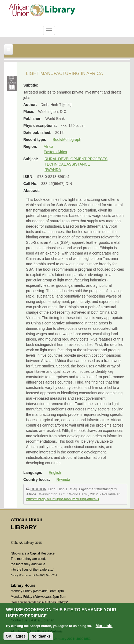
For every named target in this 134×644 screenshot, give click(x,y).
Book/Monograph (67, 139)
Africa (49, 146)
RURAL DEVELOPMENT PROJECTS (76, 159)
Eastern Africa (55, 152)
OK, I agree (16, 636)
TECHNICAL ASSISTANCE (67, 164)
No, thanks (41, 636)
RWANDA (53, 170)
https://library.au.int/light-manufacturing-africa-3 (63, 499)
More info (104, 626)
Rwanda (63, 480)
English (55, 473)
